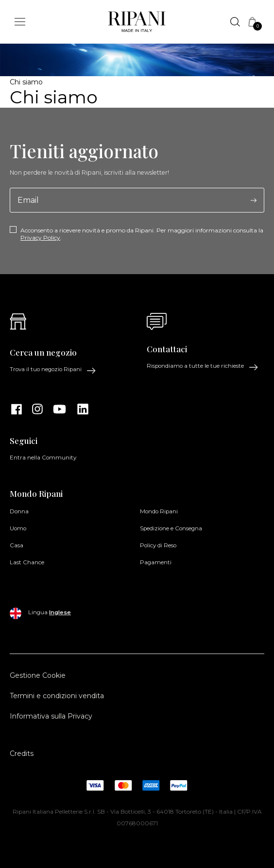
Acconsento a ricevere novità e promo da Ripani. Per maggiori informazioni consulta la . (142, 234)
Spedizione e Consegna (171, 528)
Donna (19, 511)
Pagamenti (156, 562)
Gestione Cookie (38, 675)
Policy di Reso (158, 545)
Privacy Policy (40, 237)
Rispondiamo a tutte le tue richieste (203, 366)
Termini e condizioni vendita (57, 696)
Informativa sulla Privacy (51, 716)
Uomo (18, 528)
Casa (17, 545)
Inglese (60, 612)
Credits (22, 753)
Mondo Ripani (159, 511)
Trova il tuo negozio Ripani (53, 370)
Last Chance (27, 562)
